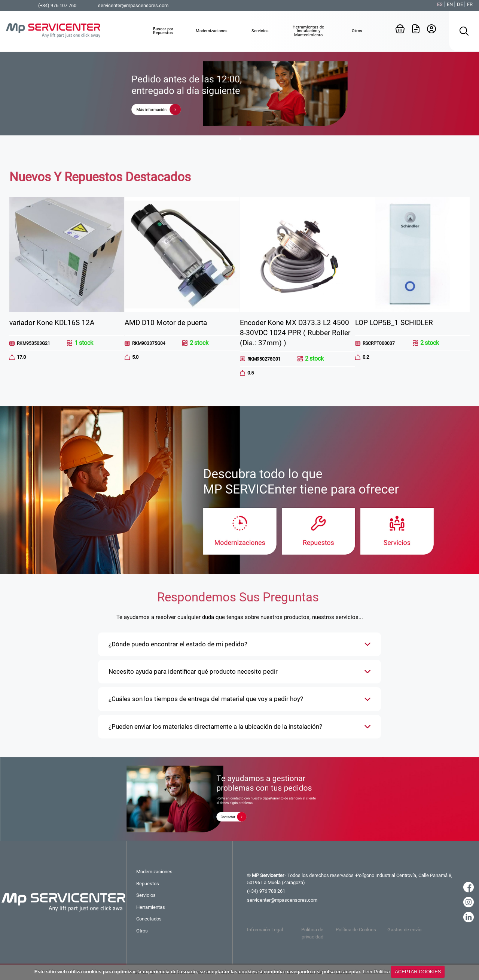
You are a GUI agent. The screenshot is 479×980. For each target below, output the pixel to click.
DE (460, 4)
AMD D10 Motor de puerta (166, 323)
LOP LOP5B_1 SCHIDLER (394, 323)
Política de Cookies (356, 930)
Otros (142, 931)
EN (450, 4)
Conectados (149, 919)
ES (440, 4)
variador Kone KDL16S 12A (52, 323)
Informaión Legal (265, 930)
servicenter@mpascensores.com (133, 5)
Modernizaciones (154, 872)
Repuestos (148, 884)
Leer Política (376, 972)
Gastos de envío (404, 930)
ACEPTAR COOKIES (418, 972)
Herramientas (151, 907)
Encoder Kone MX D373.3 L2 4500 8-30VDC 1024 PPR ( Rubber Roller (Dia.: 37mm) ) (295, 333)
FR (470, 4)
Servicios (146, 895)
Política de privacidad (312, 933)
